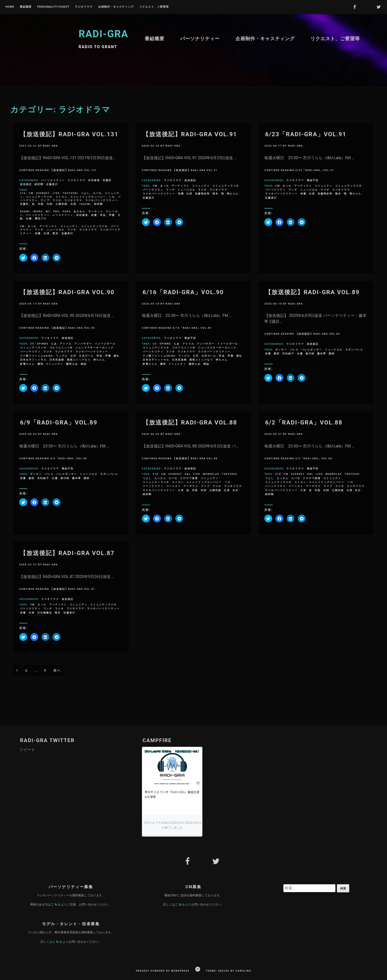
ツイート (27, 750)
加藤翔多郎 (202, 194)
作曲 (195, 490)
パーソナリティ (153, 190)
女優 (300, 354)
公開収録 (215, 490)
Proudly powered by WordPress (163, 971)
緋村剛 (39, 184)
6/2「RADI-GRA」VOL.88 (304, 423)
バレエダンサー (312, 350)
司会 (99, 356)
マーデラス (191, 486)
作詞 (204, 490)
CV (32, 344)
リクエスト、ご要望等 (154, 7)
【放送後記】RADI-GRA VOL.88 (190, 423)
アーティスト (180, 186)
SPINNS (43, 344)
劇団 (277, 354)
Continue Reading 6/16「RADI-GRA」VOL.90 (177, 328)
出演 (189, 194)
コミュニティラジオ (226, 186)
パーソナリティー (200, 39)
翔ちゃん (233, 194)
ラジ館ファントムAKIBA (37, 356)
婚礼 (116, 356)
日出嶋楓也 (45, 613)
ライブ (205, 486)
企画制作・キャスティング (116, 7)
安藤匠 (107, 180)
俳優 (181, 194)
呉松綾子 (288, 354)
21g (156, 474)
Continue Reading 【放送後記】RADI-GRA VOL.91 (180, 170)
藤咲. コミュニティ (50, 364)
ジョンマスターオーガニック (95, 348)
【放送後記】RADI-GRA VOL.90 (67, 292)
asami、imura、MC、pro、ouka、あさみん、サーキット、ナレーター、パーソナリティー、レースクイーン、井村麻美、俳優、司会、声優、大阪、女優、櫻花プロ (70, 215)
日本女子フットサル (33, 360)
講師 (332, 354)
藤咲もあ (72, 364)
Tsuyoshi (230, 474)
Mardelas (211, 474)
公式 (73, 356)
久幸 (181, 490)
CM (155, 186)
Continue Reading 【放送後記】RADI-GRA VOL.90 (57, 328)
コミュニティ (201, 186)
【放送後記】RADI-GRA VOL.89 (312, 292)
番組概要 (26, 7)
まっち (165, 186)
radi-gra (50, 146)
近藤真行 (52, 184)
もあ (54, 344)
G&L (188, 474)
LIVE (197, 474)
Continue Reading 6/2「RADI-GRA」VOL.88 (298, 458)
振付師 (310, 354)
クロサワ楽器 (189, 478)
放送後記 (26, 184)
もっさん (160, 478)
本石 (235, 490)
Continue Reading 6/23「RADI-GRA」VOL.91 (299, 170)
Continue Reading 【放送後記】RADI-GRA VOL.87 (57, 589)
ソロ (228, 482)
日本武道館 (57, 360)
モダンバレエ (354, 350)
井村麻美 (94, 180)
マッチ (171, 190)
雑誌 (84, 364)
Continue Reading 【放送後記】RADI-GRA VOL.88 (180, 458)
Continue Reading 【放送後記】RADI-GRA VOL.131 (58, 170)
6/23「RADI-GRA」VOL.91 (306, 134)
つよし (147, 478)
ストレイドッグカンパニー (204, 482)
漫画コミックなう (79, 360)
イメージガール (105, 344)
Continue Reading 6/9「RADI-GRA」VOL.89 (53, 458)
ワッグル (62, 356)
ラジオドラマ (84, 7)
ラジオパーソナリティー (159, 194)
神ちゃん (99, 360)
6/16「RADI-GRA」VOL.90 (183, 292)
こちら (56, 904)
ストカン (178, 482)
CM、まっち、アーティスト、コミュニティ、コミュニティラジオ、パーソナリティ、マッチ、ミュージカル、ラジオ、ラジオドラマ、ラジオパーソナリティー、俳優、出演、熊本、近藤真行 (70, 230)
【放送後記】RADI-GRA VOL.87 (67, 553)
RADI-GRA (103, 34)
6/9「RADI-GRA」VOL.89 (59, 423)
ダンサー (281, 350)
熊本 (215, 194)
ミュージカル (186, 190)
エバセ (173, 478)
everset (175, 474)
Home (10, 7)
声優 (108, 356)
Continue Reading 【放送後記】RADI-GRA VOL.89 (302, 334)
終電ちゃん (27, 364)
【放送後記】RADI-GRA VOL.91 (190, 134)
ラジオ (202, 190)
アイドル (66, 344)
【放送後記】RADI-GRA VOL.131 (69, 134)
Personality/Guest (53, 7)
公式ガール (86, 356)
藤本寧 (322, 354)
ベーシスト (174, 486)
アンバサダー (83, 344)
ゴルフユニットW (61, 348)
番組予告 (313, 180)
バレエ (294, 350)
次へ (57, 670)
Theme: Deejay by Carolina (228, 971)
